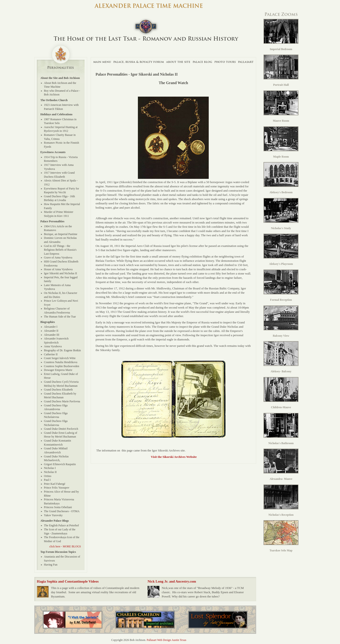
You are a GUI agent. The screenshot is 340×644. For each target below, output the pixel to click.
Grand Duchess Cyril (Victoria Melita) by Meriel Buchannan (61, 384)
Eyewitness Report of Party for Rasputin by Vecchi (62, 191)
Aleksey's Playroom (281, 250)
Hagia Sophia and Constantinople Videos (68, 581)
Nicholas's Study (281, 214)
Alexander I (51, 327)
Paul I (47, 480)
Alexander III (52, 335)
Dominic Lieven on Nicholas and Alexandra (60, 240)
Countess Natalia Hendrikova (61, 362)
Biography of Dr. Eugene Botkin (62, 350)
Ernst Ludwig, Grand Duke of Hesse (61, 376)
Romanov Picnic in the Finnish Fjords (62, 145)
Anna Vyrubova (53, 346)
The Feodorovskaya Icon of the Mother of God (62, 539)
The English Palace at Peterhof (61, 525)
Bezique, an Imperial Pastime (61, 234)
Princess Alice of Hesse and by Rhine (61, 494)
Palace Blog (202, 62)
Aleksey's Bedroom (281, 178)
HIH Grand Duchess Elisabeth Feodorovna (61, 264)
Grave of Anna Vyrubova (58, 258)
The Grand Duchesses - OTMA (62, 511)
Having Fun (51, 565)
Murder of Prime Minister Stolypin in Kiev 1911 (59, 214)
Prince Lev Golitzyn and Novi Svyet (61, 303)
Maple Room (281, 142)
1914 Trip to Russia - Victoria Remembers (61, 159)
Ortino (48, 476)
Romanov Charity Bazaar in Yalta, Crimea (60, 137)
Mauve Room (281, 106)
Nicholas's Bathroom (281, 429)
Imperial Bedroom (281, 35)
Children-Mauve (281, 393)
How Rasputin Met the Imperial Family (62, 206)
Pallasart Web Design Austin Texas (166, 640)
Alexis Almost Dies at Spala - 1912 (61, 182)
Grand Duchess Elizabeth (58, 390)
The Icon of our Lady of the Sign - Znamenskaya (60, 531)
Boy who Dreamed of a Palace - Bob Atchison (62, 93)
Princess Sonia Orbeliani (58, 507)
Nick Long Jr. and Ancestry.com (172, 581)
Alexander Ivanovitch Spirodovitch (56, 341)
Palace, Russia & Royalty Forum (139, 62)
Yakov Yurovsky (53, 515)
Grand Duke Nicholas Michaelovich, (56, 458)
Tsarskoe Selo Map (281, 536)
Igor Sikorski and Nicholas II (60, 273)
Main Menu (102, 62)
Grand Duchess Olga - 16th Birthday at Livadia (59, 198)
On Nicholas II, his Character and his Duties (61, 295)
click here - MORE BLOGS (65, 546)
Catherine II (51, 354)
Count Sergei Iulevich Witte (60, 358)
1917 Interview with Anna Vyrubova (59, 167)
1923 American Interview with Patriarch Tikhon (61, 107)
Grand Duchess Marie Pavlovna (62, 401)
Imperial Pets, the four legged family (61, 279)
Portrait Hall (281, 71)
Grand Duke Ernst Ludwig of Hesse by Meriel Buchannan (61, 435)
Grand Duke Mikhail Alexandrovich (56, 450)
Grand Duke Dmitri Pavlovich (61, 429)
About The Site (178, 62)
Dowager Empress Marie (58, 370)
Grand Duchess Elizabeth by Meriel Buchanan (60, 396)
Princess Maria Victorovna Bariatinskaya (59, 501)
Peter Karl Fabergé (55, 484)
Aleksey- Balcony (281, 357)
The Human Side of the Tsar (60, 317)
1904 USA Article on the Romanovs (58, 228)
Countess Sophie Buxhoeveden (62, 366)
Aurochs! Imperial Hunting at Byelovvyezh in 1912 (61, 129)
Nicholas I (50, 468)
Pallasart (246, 62)
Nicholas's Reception (281, 500)
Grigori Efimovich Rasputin (60, 464)
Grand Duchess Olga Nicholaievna (56, 415)
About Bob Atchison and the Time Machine (60, 85)
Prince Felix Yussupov (57, 488)
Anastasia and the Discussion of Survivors (62, 559)
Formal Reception (281, 286)
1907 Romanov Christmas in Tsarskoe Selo (60, 121)
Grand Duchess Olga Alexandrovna (56, 407)
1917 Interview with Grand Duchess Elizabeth (59, 175)
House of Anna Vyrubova (58, 269)
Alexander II (51, 331)
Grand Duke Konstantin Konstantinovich (57, 443)
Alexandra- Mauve (281, 465)
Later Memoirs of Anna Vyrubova (57, 287)
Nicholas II (50, 472)
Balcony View (281, 321)
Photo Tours (225, 62)
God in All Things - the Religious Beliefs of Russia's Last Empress (60, 250)
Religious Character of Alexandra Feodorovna (57, 311)
